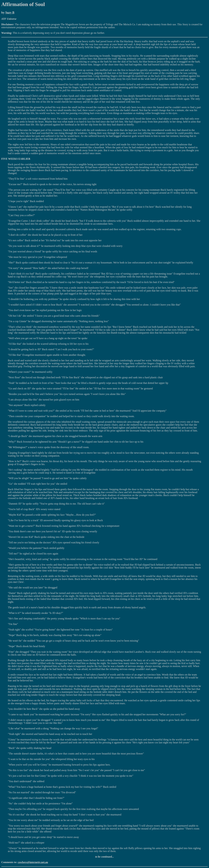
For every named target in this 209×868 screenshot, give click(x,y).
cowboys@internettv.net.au (33, 862)
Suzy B (10, 12)
